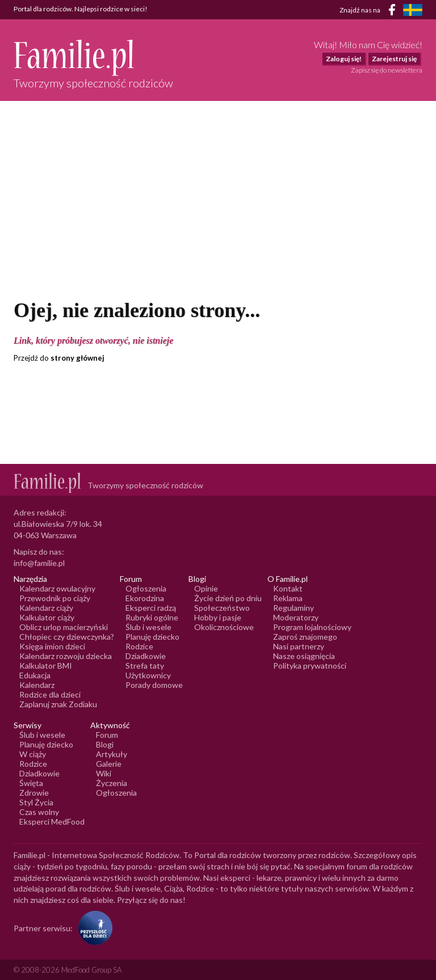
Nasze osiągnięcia (304, 656)
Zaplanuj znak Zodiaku (58, 704)
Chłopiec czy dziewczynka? (67, 637)
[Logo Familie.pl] (93, 58)
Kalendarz (37, 685)
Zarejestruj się (394, 59)
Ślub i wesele (148, 627)
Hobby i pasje (218, 617)
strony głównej (77, 358)
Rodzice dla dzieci (50, 694)
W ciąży (33, 754)
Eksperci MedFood (52, 821)
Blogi (105, 744)
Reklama (288, 598)
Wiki (104, 773)
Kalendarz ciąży (46, 608)
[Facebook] (394, 12)
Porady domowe (154, 685)
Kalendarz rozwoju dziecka (66, 656)
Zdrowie (34, 793)
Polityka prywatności (310, 666)
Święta (31, 783)
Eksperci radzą (151, 608)
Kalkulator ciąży (47, 617)
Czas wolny (39, 812)
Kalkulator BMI (46, 666)
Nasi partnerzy (299, 646)
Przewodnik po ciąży (55, 598)
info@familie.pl (39, 563)
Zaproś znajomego (305, 637)
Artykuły (112, 754)
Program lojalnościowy (312, 627)
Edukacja (35, 675)
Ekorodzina (145, 598)
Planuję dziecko (152, 637)
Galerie (109, 764)
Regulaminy (294, 608)
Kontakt (288, 588)
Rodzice (139, 646)
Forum (107, 735)
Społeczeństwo (222, 608)
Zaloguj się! (344, 59)
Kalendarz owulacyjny (57, 588)
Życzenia (112, 783)
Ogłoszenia (146, 588)
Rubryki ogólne (152, 617)
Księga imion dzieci (52, 646)
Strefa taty (145, 666)
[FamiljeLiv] (413, 10)
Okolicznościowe (224, 627)
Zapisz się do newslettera (387, 70)
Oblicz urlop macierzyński (64, 627)
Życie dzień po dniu (228, 598)
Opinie (206, 588)
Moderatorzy (296, 617)
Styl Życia (36, 802)
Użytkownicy (148, 675)
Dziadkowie (146, 656)
